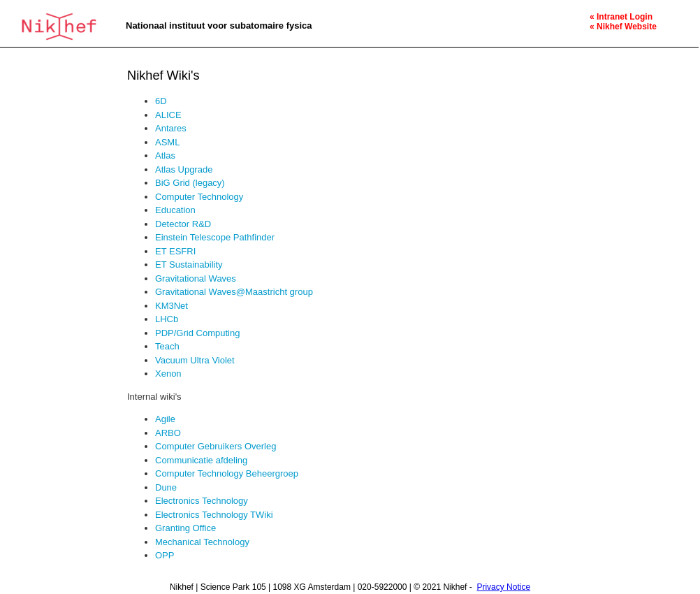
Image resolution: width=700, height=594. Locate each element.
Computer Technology (199, 197)
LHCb (167, 319)
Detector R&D (183, 224)
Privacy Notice (503, 587)
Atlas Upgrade (184, 169)
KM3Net (172, 306)
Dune (166, 487)
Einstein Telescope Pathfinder (215, 237)
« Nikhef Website (623, 27)
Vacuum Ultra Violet (195, 360)
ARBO (168, 433)
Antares (171, 128)
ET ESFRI (175, 251)
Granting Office (185, 528)
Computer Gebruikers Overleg (216, 446)
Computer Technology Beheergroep (227, 473)
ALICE (168, 115)
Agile (165, 419)
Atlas (165, 155)
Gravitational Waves (196, 278)
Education (175, 210)
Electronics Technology (202, 501)
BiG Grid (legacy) (190, 183)
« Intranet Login (621, 17)
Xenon (168, 374)
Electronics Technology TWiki (214, 515)
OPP (165, 555)
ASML (167, 142)
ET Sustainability (189, 265)
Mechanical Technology (202, 542)
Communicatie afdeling (201, 460)
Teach (167, 346)
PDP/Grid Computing (197, 333)
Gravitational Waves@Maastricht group (234, 292)
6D (161, 101)
